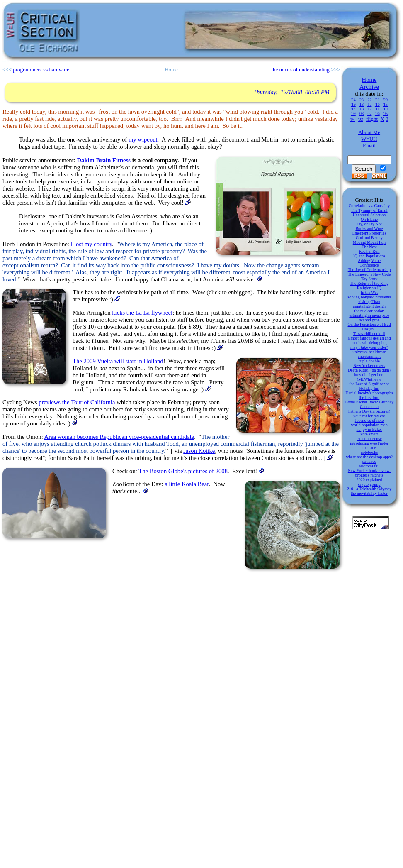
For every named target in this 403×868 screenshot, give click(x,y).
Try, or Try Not (369, 224)
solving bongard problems (369, 297)
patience (369, 461)
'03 (361, 119)
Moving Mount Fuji (369, 242)
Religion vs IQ (369, 288)
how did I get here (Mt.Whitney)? (369, 377)
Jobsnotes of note (369, 420)
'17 (369, 104)
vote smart (369, 434)
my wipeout (143, 139)
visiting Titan (369, 302)
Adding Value (369, 260)
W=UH (369, 139)
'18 (361, 104)
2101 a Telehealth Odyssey (369, 489)
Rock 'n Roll (369, 251)
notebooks (369, 452)
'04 (352, 119)
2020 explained (369, 480)
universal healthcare (369, 352)
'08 (361, 114)
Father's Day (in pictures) (369, 411)
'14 (353, 109)
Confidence (369, 265)
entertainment (369, 356)
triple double (369, 361)
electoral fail (369, 466)
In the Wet (369, 292)
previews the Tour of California (77, 402)
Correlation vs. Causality (369, 206)
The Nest (369, 247)
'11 (377, 109)
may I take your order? (369, 347)
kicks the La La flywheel (142, 313)
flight (372, 119)
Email (369, 145)
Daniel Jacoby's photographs (369, 393)
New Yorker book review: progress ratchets (369, 473)
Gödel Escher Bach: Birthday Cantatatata (369, 404)
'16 (377, 104)
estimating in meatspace (369, 315)
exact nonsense (369, 439)
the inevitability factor (369, 493)
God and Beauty (369, 238)
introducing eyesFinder (369, 443)
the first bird (369, 397)
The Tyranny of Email (369, 210)
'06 (377, 114)
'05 (385, 114)
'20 (385, 100)
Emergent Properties (369, 233)
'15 (385, 104)
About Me (369, 132)
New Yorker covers (369, 366)
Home (369, 80)
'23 (361, 100)
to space (369, 448)
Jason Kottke (199, 451)
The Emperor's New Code (369, 274)
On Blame (369, 219)
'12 (369, 109)
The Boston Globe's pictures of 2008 (183, 471)
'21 (377, 100)
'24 (353, 100)
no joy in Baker (369, 429)
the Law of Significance (369, 384)
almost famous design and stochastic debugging (369, 340)
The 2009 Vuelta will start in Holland (118, 361)
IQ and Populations (369, 256)
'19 (353, 104)
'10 (385, 109)
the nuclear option (369, 311)
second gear (369, 320)
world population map (369, 425)
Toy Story (369, 279)
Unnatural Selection (369, 215)
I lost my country (91, 244)
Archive (369, 87)
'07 (369, 114)
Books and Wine (369, 229)
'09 (353, 114)
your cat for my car (369, 416)
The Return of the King (369, 283)
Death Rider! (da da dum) (369, 370)
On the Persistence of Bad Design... (369, 327)
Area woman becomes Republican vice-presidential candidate (119, 437)
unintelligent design (369, 306)
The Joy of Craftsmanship (369, 270)
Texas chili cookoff (369, 334)
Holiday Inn (369, 388)
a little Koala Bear (187, 484)
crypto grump (369, 484)
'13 (361, 109)
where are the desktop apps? (369, 457)
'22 (369, 100)
